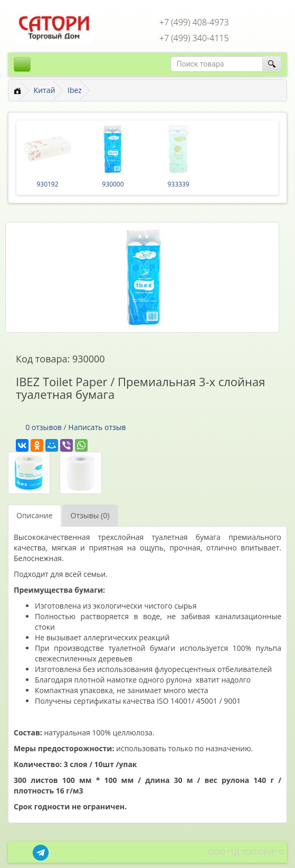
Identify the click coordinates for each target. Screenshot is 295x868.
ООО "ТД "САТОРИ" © (246, 852)
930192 (47, 184)
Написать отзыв (97, 427)
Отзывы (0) (90, 515)
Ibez (75, 90)
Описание (35, 515)
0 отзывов (44, 427)
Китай (45, 90)
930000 (113, 184)
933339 (178, 184)
